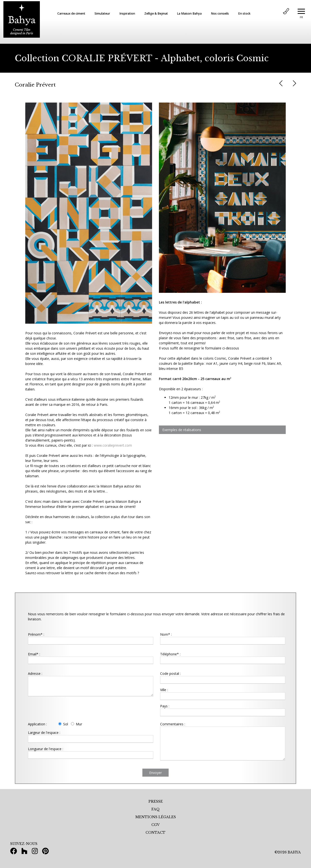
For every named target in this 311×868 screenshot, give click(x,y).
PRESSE (156, 801)
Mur (77, 724)
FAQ (155, 809)
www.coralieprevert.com (113, 445)
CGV (155, 825)
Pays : (165, 706)
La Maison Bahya (189, 13)
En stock (244, 13)
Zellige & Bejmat (156, 13)
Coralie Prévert (35, 85)
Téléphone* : (170, 654)
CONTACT (155, 833)
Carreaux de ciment (71, 13)
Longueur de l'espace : (46, 749)
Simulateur (102, 13)
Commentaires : (173, 724)
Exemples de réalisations (182, 430)
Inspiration (127, 13)
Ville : (164, 690)
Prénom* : (36, 634)
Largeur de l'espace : (44, 733)
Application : (37, 724)
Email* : (34, 654)
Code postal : (170, 673)
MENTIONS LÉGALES (156, 817)
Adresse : (35, 673)
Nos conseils (220, 13)
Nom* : (166, 634)
